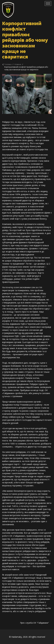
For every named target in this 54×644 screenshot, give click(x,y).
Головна (8, 64)
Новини (18, 64)
